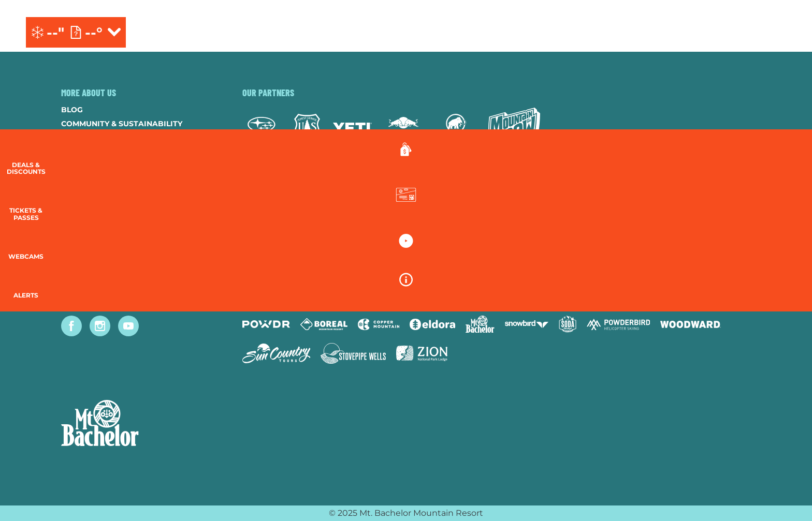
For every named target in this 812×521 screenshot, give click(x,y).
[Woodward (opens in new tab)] (691, 324)
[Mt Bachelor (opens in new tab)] (480, 324)
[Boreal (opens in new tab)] (324, 324)
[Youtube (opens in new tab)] (128, 326)
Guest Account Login (107, 249)
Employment (88, 152)
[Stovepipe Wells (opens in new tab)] (353, 353)
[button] (786, 210)
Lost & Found (90, 263)
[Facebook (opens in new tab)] (71, 326)
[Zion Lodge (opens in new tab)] (422, 353)
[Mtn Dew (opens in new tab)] (514, 128)
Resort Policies (95, 180)
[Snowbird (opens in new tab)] (527, 324)
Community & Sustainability (122, 124)
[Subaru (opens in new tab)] (262, 128)
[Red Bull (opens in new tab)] (404, 128)
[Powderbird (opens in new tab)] (618, 324)
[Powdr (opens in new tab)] (266, 324)
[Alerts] (786, 300)
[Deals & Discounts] (786, 161)
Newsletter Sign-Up (104, 235)
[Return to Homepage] (406, 32)
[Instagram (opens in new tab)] (100, 326)
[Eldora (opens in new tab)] (432, 324)
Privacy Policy (93, 193)
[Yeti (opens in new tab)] (352, 128)
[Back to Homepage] (139, 424)
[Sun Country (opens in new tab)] (277, 353)
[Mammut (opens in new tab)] (456, 128)
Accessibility (90, 221)
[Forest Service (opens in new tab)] (307, 128)
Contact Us (86, 138)
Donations (85, 166)
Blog (72, 110)
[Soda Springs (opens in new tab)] (568, 324)
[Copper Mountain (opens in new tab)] (379, 324)
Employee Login (95, 207)
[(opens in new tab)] (737, 32)
